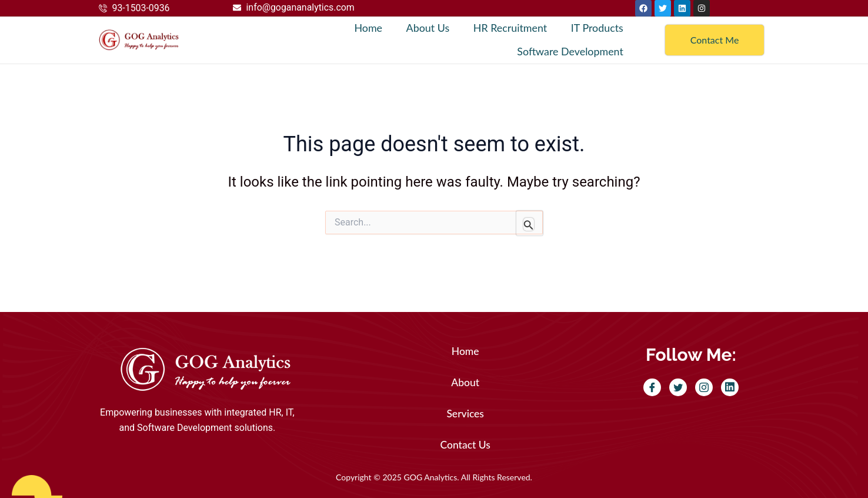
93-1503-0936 (141, 8)
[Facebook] (652, 387)
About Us (428, 28)
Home (368, 28)
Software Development (570, 52)
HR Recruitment (510, 28)
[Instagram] (704, 387)
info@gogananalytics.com (301, 7)
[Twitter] (678, 387)
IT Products (597, 28)
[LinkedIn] (730, 387)
